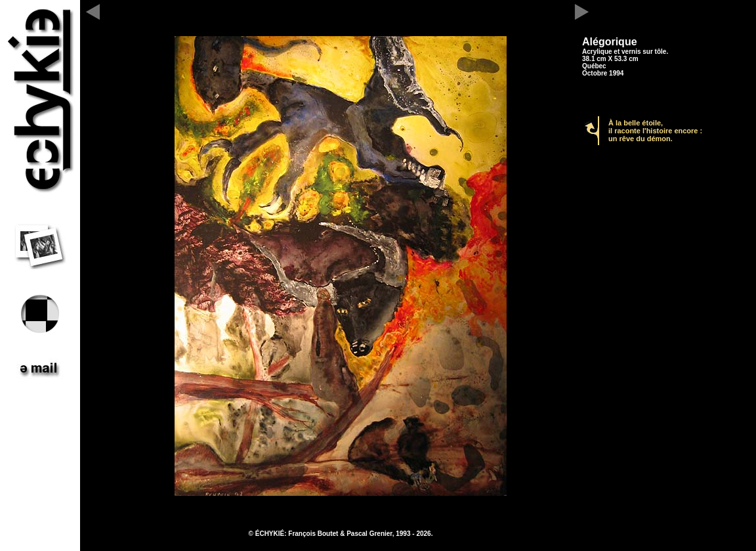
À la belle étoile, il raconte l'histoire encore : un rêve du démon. (655, 131)
